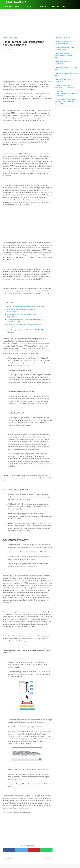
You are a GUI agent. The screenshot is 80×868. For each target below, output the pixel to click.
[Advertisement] (40, 20)
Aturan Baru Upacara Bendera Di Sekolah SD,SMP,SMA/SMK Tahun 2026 (25, 331)
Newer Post (7, 859)
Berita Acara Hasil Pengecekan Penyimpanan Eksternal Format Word (24, 326)
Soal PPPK (44, 7)
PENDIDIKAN (8, 7)
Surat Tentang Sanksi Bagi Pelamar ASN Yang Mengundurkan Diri (21, 311)
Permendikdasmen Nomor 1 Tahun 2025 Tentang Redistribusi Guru (22, 316)
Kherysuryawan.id (14, 2)
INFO (64, 7)
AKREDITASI (19, 7)
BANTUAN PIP (55, 7)
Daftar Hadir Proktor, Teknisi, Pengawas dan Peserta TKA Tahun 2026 (66, 102)
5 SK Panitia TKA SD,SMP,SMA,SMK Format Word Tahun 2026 (66, 94)
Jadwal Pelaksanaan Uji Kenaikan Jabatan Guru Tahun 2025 (25, 307)
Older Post (48, 859)
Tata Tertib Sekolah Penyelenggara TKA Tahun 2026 (64, 56)
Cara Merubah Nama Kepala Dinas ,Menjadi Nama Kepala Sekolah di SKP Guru (25, 321)
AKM (36, 7)
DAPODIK (28, 7)
